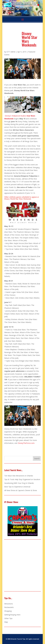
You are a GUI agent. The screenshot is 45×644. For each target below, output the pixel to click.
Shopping (8, 611)
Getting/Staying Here (12, 615)
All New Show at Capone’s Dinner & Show (21, 490)
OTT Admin (11, 52)
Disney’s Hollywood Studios (15, 116)
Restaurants (9, 607)
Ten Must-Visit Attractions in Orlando (19, 476)
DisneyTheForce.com (26, 443)
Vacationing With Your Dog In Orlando (19, 483)
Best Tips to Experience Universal (17, 487)
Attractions (9, 604)
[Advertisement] (22, 566)
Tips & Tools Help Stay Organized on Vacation (22, 479)
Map (6, 622)
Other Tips (8, 618)
